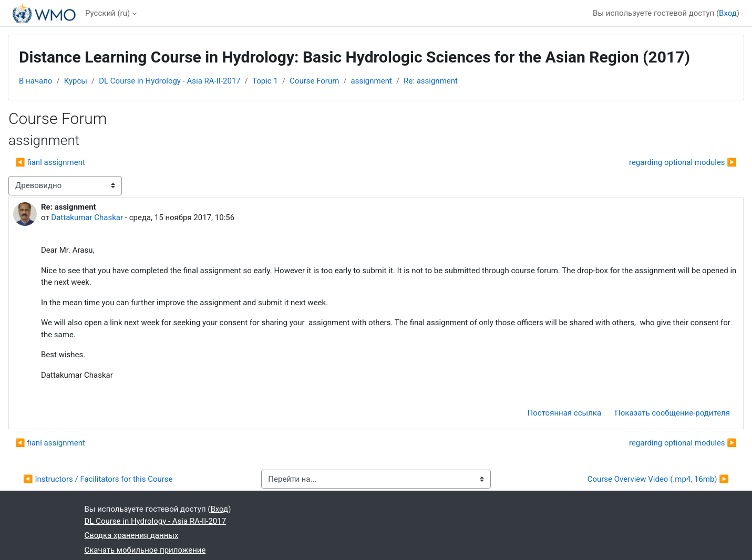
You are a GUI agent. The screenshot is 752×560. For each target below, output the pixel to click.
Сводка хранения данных (132, 535)
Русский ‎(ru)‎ (107, 13)
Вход (728, 13)
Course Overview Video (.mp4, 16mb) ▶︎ (658, 479)
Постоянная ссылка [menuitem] (565, 413)
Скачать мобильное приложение (145, 550)
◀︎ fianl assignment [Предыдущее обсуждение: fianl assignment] (50, 162)
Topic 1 (265, 81)
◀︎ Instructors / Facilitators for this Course (98, 479)
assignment (372, 81)
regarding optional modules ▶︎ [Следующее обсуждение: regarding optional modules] (683, 162)
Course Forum (314, 81)
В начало (35, 81)
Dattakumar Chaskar (87, 217)
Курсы (76, 81)
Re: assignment (431, 81)
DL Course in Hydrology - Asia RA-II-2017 (170, 81)
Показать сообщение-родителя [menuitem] (672, 413)
